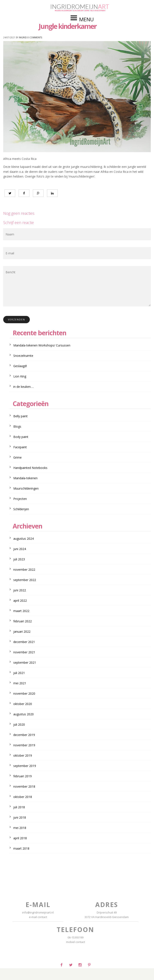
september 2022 (25, 580)
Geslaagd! (20, 366)
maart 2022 (21, 611)
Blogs (17, 426)
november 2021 (24, 652)
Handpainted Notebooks (30, 468)
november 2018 (24, 786)
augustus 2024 (23, 539)
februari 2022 (23, 621)
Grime (17, 457)
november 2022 (24, 570)
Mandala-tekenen (25, 478)
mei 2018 (20, 828)
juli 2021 (19, 673)
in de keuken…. (23, 387)
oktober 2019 (23, 755)
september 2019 (25, 766)
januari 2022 (22, 631)
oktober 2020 (23, 704)
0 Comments (35, 37)
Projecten (20, 499)
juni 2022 (20, 590)
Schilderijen (21, 509)
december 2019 (24, 735)
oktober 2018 (23, 797)
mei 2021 (20, 683)
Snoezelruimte (23, 356)
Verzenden (17, 320)
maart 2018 (21, 848)
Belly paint (20, 416)
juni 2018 (20, 817)
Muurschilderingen (26, 488)
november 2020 (24, 693)
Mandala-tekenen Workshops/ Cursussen (42, 345)
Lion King (20, 376)
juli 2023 (19, 559)
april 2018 (20, 838)
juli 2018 (19, 807)
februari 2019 (23, 776)
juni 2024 (20, 549)
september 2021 (25, 662)
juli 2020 (19, 724)
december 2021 (24, 642)
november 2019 (24, 745)
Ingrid (23, 37)
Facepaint (20, 447)
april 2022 (20, 601)
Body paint (21, 437)
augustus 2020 (23, 714)
